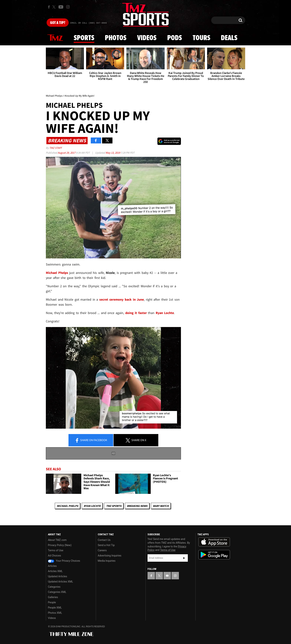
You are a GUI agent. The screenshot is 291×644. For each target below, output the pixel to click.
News (55, 38)
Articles (52, 566)
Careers (102, 550)
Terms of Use (56, 550)
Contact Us (104, 540)
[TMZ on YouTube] (167, 576)
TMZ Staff (56, 148)
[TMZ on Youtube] (61, 7)
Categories (54, 587)
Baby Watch (161, 506)
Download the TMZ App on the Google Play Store (214, 555)
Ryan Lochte (92, 506)
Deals (229, 38)
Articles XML (55, 571)
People (52, 602)
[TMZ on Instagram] (68, 7)
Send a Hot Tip (106, 545)
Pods (175, 38)
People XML (55, 608)
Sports (84, 38)
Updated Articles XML (60, 582)
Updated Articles (57, 576)
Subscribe (184, 558)
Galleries (53, 597)
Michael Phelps (67, 506)
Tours (201, 38)
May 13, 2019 (113, 153)
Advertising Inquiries (110, 556)
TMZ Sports (114, 506)
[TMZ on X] (54, 7)
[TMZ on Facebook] (49, 7)
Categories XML (57, 592)
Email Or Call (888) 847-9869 (89, 23)
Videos (147, 38)
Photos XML (55, 613)
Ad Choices (54, 556)
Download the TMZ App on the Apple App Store (214, 542)
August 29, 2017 (67, 153)
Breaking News (137, 506)
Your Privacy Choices (64, 561)
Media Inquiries (107, 561)
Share (91, 440)
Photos (116, 38)
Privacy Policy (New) (60, 545)
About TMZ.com (57, 540)
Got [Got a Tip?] (58, 23)
